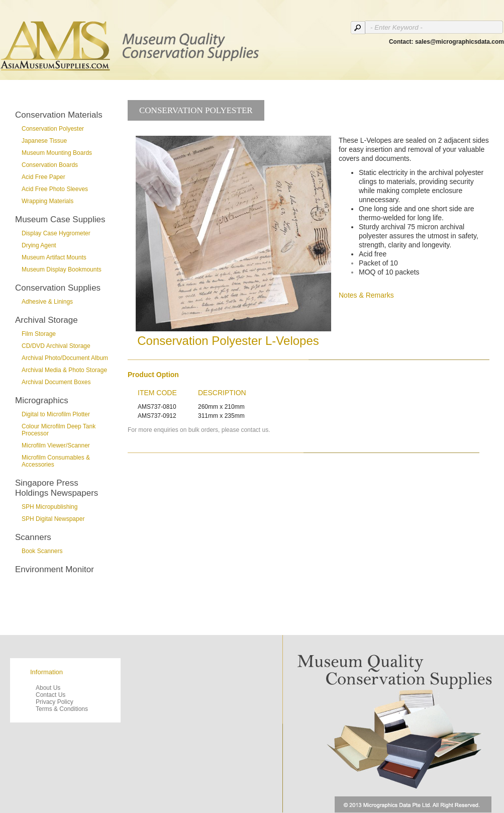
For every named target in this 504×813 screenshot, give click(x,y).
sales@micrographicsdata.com (460, 42)
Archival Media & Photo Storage (64, 370)
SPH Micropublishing (49, 507)
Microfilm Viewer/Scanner (56, 445)
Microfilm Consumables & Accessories (56, 461)
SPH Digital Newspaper (53, 519)
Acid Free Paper (43, 177)
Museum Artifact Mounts (54, 257)
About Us (48, 688)
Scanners (33, 537)
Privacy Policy (55, 702)
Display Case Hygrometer (56, 233)
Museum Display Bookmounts (62, 269)
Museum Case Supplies (60, 219)
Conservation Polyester (53, 129)
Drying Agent (39, 245)
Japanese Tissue (44, 141)
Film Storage (39, 334)
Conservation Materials (59, 115)
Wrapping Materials (47, 201)
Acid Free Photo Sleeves (55, 189)
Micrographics (42, 400)
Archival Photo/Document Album (65, 358)
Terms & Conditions (62, 709)
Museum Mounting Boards (57, 153)
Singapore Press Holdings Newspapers (57, 488)
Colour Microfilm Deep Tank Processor (59, 430)
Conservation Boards (50, 165)
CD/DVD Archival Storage (56, 346)
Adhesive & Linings (47, 302)
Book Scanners (42, 551)
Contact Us (51, 695)
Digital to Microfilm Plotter (56, 414)
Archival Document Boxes (56, 382)
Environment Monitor (55, 569)
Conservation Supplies (58, 288)
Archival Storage (46, 320)
